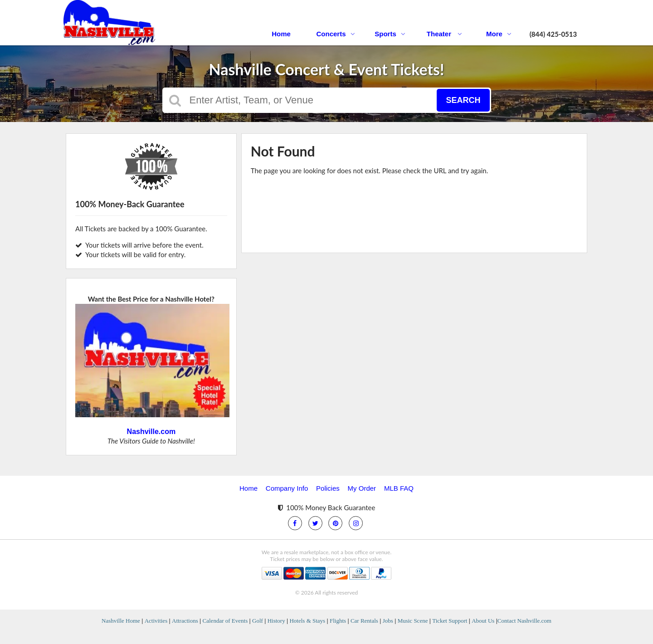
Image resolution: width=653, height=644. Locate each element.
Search (463, 100)
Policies (328, 488)
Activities (156, 621)
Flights (338, 621)
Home (281, 34)
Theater (444, 34)
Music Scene (413, 621)
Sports (390, 34)
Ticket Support (450, 621)
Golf (258, 621)
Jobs (388, 621)
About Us (483, 621)
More (499, 34)
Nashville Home (121, 621)
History (276, 621)
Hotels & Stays (307, 621)
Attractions (185, 621)
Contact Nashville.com (524, 621)
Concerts (335, 34)
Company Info (287, 488)
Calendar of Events (225, 621)
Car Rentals (364, 621)
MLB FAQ (399, 488)
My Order (362, 488)
